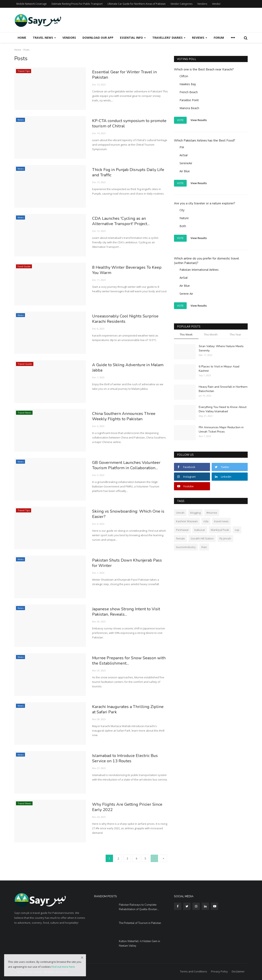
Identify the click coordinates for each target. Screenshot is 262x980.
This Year (235, 334)
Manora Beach (189, 108)
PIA (182, 147)
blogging (195, 513)
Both (183, 226)
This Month (211, 334)
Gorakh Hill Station (202, 538)
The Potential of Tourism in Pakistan (140, 923)
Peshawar (182, 530)
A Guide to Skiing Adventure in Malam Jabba (123, 368)
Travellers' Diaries (169, 38)
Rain (204, 547)
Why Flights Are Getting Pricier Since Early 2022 (130, 808)
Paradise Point (189, 100)
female (180, 538)
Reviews (200, 38)
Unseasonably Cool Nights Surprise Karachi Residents (128, 319)
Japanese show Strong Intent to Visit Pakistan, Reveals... (129, 612)
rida (206, 521)
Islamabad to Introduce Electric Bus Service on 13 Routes (128, 759)
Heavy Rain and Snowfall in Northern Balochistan (223, 389)
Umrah (180, 513)
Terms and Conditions (194, 971)
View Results (199, 120)
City (182, 210)
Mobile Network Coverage (32, 4)
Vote (180, 120)
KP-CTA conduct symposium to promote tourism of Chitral (123, 124)
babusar (200, 530)
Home (22, 38)
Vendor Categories (181, 4)
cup (237, 530)
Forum (219, 38)
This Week (186, 334)
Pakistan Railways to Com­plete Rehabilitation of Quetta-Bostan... (139, 907)
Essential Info (133, 38)
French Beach (189, 92)
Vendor (216, 4)
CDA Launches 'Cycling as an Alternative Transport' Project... (123, 222)
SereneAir (186, 163)
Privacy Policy (219, 971)
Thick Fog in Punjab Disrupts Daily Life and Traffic (126, 173)
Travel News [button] (44, 38)
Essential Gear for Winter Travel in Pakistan (127, 75)
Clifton (184, 76)
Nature (184, 218)
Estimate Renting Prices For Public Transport (77, 4)
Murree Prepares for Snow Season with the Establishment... (127, 661)
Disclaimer (238, 971)
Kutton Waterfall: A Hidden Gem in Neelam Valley (139, 944)
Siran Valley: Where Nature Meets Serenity (221, 348)
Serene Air (186, 294)
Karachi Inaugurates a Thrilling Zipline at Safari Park (123, 710)
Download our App (98, 38)
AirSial (184, 155)
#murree (212, 513)
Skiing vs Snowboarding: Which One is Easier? (129, 514)
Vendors (202, 4)
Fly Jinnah (225, 538)
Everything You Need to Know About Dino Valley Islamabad (223, 409)
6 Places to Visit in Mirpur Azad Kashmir (219, 369)
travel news (221, 521)
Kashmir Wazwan (187, 521)
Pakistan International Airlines (199, 270)
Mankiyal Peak (220, 530)
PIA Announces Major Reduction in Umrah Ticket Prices (221, 429)
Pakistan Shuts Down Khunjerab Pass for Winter (130, 563)
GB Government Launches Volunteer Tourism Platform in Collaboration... (130, 466)
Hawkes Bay (188, 84)
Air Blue (185, 171)
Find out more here (63, 967)
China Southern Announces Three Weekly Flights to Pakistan (126, 417)
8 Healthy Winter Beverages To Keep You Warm (124, 271)
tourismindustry (186, 547)
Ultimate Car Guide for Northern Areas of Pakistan (137, 4)
